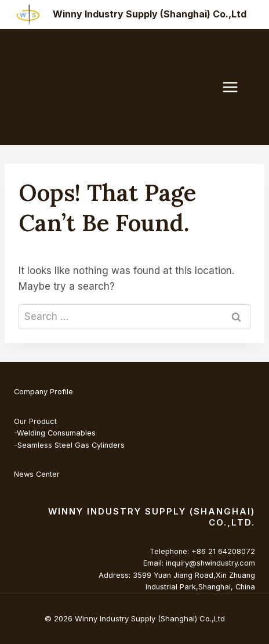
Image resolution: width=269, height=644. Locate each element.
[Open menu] (236, 87)
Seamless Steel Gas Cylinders (71, 445)
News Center (37, 474)
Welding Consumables (56, 433)
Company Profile (43, 392)
